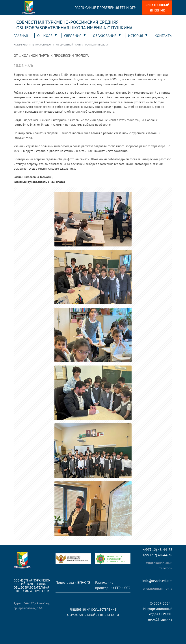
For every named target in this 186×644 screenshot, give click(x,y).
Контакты (164, 36)
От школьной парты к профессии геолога (82, 45)
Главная (21, 36)
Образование (105, 36)
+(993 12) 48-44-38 (157, 555)
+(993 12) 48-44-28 (157, 550)
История (136, 36)
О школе (45, 36)
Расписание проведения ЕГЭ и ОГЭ (105, 8)
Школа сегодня (42, 45)
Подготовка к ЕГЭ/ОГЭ (73, 582)
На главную (21, 45)
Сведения (73, 36)
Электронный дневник (157, 8)
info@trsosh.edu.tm (157, 581)
